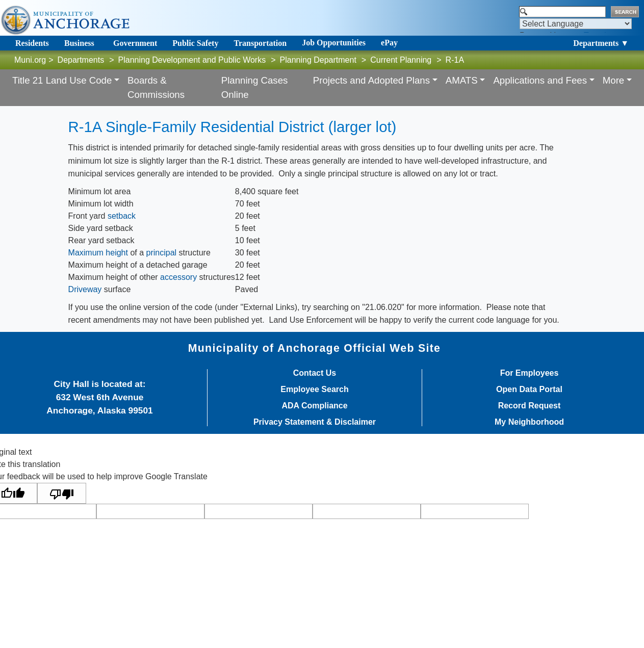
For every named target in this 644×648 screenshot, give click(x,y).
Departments (81, 60)
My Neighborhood (529, 422)
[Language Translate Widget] (576, 24)
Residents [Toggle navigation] (32, 43)
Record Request (530, 406)
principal (162, 253)
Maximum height (98, 253)
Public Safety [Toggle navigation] (195, 43)
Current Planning (401, 60)
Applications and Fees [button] (540, 80)
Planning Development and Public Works (192, 60)
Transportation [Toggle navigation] (260, 43)
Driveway (85, 289)
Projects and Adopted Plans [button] (371, 80)
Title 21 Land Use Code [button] (62, 80)
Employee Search (314, 390)
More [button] (614, 80)
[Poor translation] (62, 493)
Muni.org (30, 60)
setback (122, 216)
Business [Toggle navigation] (79, 43)
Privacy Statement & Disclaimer (315, 422)
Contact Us (315, 373)
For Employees (530, 373)
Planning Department (318, 60)
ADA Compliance (314, 406)
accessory (178, 277)
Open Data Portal (529, 390)
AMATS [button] (462, 80)
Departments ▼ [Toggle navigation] (601, 43)
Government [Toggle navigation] (135, 43)
